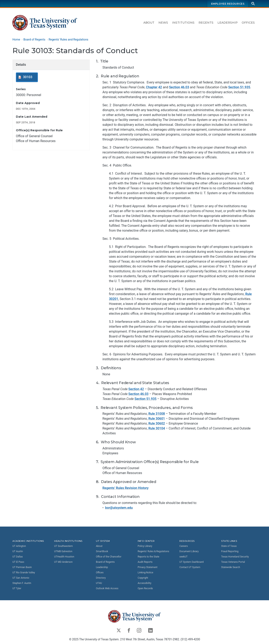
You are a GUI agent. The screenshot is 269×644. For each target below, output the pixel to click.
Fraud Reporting (230, 551)
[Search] (253, 4)
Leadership (228, 23)
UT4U (99, 583)
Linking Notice (145, 573)
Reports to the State (148, 557)
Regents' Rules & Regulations (153, 551)
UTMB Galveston (63, 551)
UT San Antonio (21, 578)
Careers (184, 546)
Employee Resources (228, 4)
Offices (248, 23)
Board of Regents (34, 39)
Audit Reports (145, 562)
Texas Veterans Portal (233, 562)
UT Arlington (19, 546)
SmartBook (102, 551)
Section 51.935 (239, 87)
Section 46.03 (179, 87)
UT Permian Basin (22, 567)
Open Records (145, 588)
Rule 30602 (156, 424)
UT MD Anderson (63, 562)
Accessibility (144, 583)
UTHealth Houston (64, 557)
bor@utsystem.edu (119, 508)
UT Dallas (18, 557)
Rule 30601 (156, 419)
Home (16, 39)
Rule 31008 (156, 414)
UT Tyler (17, 588)
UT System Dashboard (192, 562)
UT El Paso (18, 562)
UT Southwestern (63, 546)
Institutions (183, 23)
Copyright (143, 578)
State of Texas (229, 546)
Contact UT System (190, 567)
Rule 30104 (156, 429)
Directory (101, 578)
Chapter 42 (154, 87)
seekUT (183, 557)
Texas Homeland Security (235, 557)
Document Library (189, 551)
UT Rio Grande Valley (24, 573)
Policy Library (145, 546)
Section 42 (136, 389)
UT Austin (18, 551)
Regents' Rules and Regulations (68, 39)
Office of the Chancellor (109, 557)
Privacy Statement (148, 567)
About (149, 23)
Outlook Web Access (107, 588)
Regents (206, 23)
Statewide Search (231, 567)
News (163, 23)
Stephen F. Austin (22, 583)
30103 (28, 77)
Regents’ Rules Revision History (125, 488)
